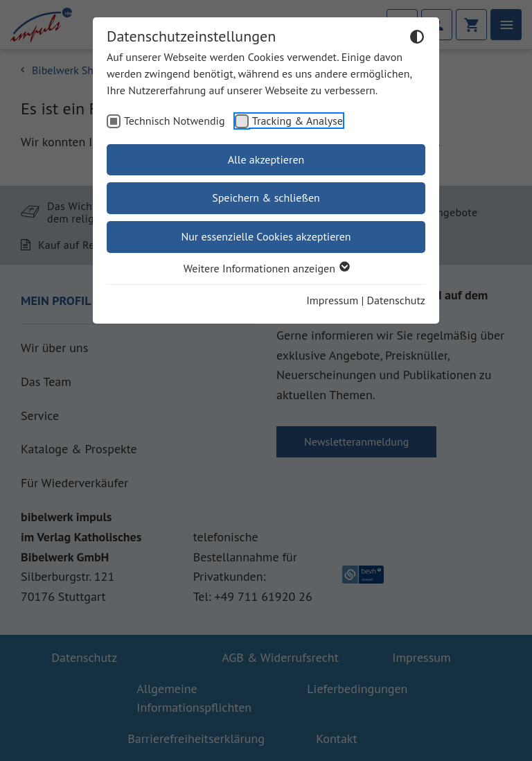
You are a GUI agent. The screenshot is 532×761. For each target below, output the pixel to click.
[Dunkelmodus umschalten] (417, 39)
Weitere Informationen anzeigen (266, 268)
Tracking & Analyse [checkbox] (298, 121)
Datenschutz (396, 300)
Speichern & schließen (266, 198)
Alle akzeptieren (266, 159)
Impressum (332, 300)
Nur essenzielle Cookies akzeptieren (266, 236)
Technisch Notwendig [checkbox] (175, 121)
